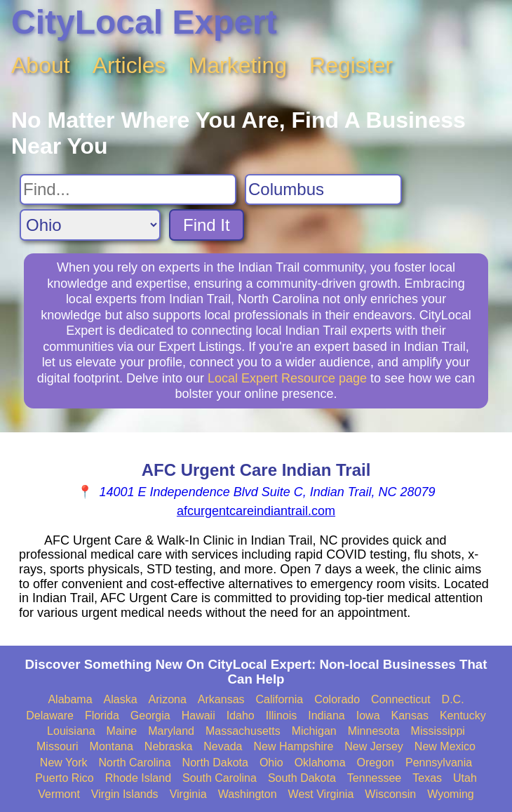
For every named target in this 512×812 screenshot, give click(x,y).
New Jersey (374, 746)
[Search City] (323, 189)
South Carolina (220, 778)
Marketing (238, 65)
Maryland (171, 731)
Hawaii (198, 716)
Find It (207, 225)
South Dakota (302, 778)
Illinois (281, 716)
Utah (465, 778)
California (280, 699)
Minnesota (374, 731)
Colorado (337, 699)
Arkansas (221, 699)
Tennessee (374, 778)
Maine (122, 731)
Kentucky (463, 716)
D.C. (453, 699)
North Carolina (134, 763)
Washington (248, 794)
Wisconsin (390, 794)
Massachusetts (243, 731)
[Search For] (128, 189)
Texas (427, 778)
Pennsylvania (439, 763)
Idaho (241, 716)
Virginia (188, 794)
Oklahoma (320, 763)
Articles (129, 65)
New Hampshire (293, 746)
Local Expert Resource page (287, 378)
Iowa (368, 716)
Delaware (50, 716)
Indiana (326, 716)
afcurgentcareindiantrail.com (256, 511)
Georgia (150, 716)
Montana (112, 746)
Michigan (314, 731)
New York (64, 763)
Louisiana (71, 731)
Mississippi (438, 731)
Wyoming (451, 794)
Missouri (58, 746)
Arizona (168, 699)
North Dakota (215, 763)
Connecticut (401, 699)
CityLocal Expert (144, 22)
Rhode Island (138, 778)
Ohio (271, 763)
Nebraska (168, 746)
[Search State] (90, 225)
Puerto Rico (65, 778)
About (41, 65)
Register (351, 65)
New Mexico (445, 746)
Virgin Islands (125, 794)
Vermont (59, 794)
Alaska (121, 699)
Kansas (410, 716)
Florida (102, 716)
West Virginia (321, 794)
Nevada (223, 746)
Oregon (376, 763)
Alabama (70, 699)
